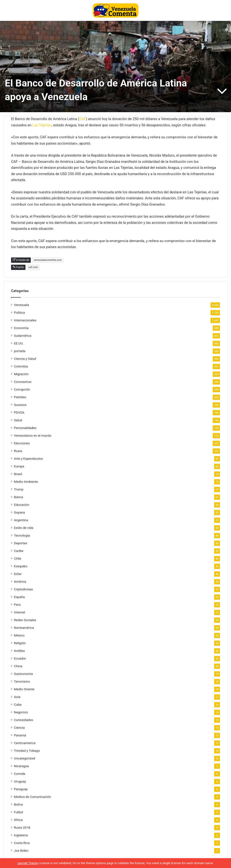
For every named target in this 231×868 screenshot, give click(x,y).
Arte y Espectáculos (28, 458)
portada (20, 351)
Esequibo (21, 566)
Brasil (18, 474)
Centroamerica (25, 743)
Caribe (19, 551)
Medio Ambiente (26, 482)
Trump (19, 489)
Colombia (21, 366)
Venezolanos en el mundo (33, 435)
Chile (18, 558)
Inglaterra (21, 835)
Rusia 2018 (22, 827)
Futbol (19, 812)
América (20, 581)
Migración (21, 374)
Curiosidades (24, 720)
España (19, 597)
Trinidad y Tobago (27, 751)
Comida (20, 774)
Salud (18, 420)
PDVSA (19, 412)
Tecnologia (22, 535)
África (18, 820)
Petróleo (20, 397)
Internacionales (25, 320)
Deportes (21, 543)
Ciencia (19, 727)
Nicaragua (21, 766)
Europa (19, 466)
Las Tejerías (42, 125)
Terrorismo (22, 681)
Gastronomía (23, 674)
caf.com (33, 267)
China (18, 666)
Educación (22, 505)
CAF (82, 119)
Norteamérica (24, 628)
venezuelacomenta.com (48, 260)
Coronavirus (23, 382)
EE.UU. (19, 343)
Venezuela (22, 305)
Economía (21, 328)
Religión (20, 643)
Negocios (21, 712)
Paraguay (21, 789)
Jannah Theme (28, 863)
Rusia (18, 451)
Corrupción (22, 389)
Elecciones (22, 443)
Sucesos (20, 405)
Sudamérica (23, 336)
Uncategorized (25, 758)
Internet (20, 612)
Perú (17, 605)
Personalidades (25, 428)
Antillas (19, 651)
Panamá (20, 735)
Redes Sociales (25, 620)
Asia (17, 697)
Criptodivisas (23, 589)
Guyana (19, 512)
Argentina (21, 520)
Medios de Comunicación (32, 797)
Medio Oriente (24, 689)
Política (19, 312)
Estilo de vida (24, 528)
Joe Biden (21, 850)
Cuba (18, 704)
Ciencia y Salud (25, 359)
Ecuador (20, 658)
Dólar (18, 574)
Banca (19, 497)
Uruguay (20, 781)
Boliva (18, 804)
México (19, 635)
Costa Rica (22, 843)
